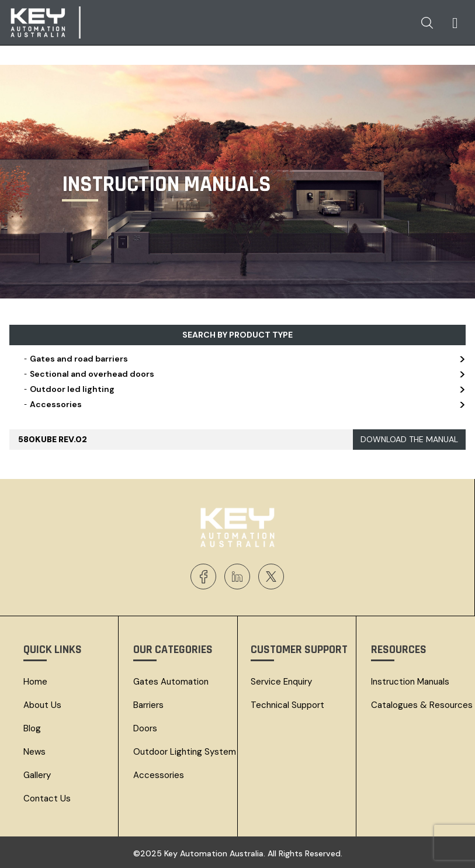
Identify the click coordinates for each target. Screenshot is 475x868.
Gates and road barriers (243, 359)
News (34, 752)
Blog (32, 728)
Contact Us (47, 798)
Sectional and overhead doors (243, 374)
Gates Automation (171, 682)
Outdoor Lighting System (185, 752)
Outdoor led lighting (243, 389)
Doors (145, 728)
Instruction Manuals (410, 682)
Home (35, 682)
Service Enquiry (281, 682)
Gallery (37, 775)
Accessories (243, 404)
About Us (42, 705)
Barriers (148, 705)
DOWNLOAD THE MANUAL (409, 439)
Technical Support (287, 705)
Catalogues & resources (422, 705)
